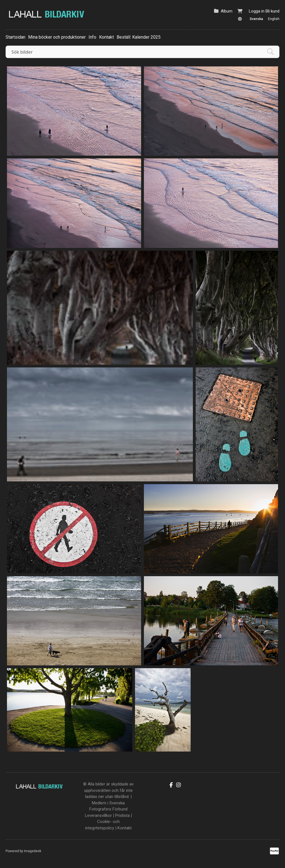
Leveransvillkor (98, 815)
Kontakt (106, 37)
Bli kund (272, 11)
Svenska (256, 19)
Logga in (257, 11)
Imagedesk (33, 851)
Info (92, 37)
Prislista (122, 815)
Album (227, 11)
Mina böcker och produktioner (57, 37)
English (274, 19)
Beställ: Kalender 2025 (139, 37)
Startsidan (15, 37)
